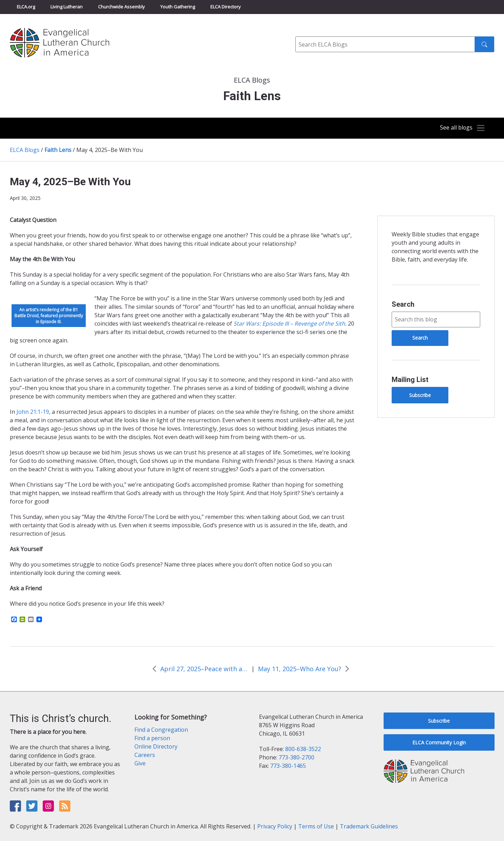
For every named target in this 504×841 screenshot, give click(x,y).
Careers (145, 755)
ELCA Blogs (25, 150)
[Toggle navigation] (460, 128)
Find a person (152, 738)
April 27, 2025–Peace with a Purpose (204, 669)
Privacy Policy (275, 826)
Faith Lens (58, 150)
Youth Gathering (178, 7)
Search (403, 304)
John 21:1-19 (33, 412)
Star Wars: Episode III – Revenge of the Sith (289, 324)
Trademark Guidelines (369, 826)
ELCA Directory (226, 7)
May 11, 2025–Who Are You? (300, 669)
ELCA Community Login (439, 742)
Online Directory (156, 746)
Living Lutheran (66, 7)
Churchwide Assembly (121, 7)
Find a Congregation (161, 730)
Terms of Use (316, 826)
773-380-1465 (288, 766)
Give (140, 763)
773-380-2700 (296, 757)
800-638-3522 (303, 749)
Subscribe (420, 395)
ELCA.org (26, 7)
